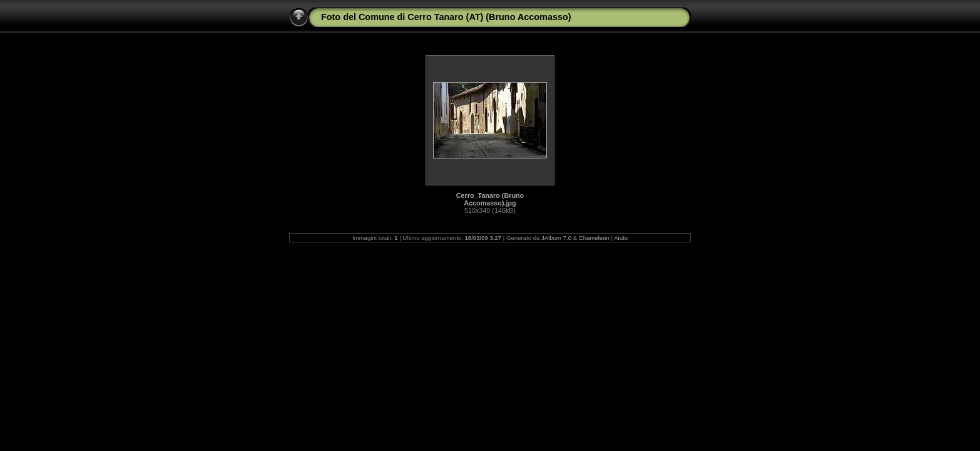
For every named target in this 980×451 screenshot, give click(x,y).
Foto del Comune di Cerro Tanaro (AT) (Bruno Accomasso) (446, 17)
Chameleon (594, 238)
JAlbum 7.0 (556, 238)
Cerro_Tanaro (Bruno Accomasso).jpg (490, 199)
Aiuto (621, 238)
